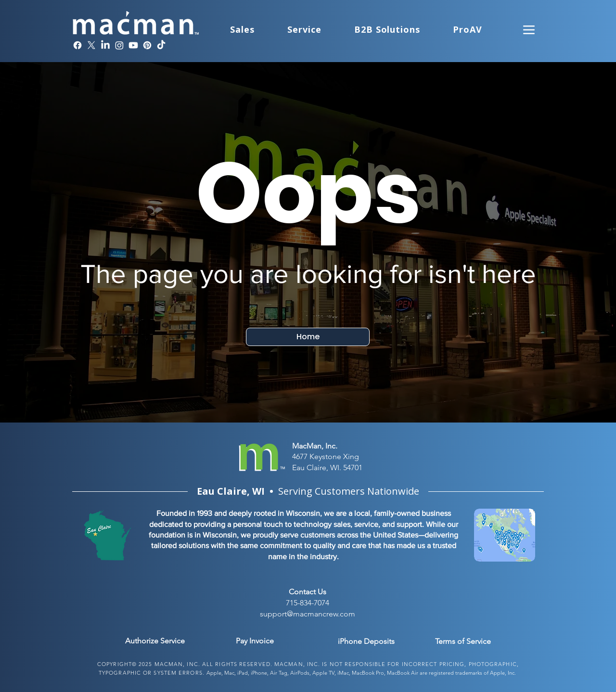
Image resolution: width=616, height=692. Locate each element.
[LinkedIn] (105, 45)
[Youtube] (133, 45)
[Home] (308, 337)
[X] (91, 45)
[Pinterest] (147, 45)
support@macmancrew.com (308, 614)
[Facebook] (77, 45)
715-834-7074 (308, 603)
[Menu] (529, 30)
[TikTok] (161, 45)
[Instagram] (119, 45)
